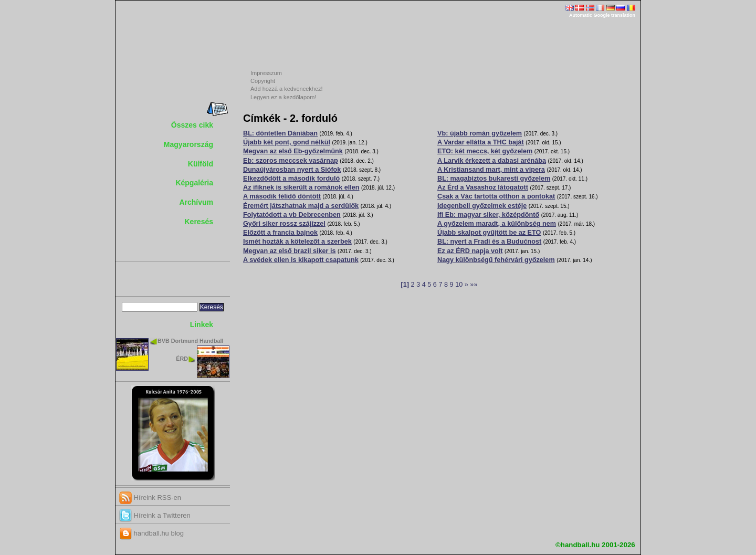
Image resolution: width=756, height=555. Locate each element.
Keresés (199, 222)
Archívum (196, 202)
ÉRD (182, 359)
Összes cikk (192, 125)
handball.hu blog (151, 533)
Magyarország (188, 144)
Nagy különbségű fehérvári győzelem (496, 260)
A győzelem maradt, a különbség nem (497, 224)
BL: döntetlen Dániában (280, 133)
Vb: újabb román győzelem (480, 133)
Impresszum (266, 73)
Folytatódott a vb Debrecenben (292, 215)
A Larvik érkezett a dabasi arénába (492, 161)
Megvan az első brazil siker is (290, 251)
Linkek (202, 324)
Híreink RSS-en (150, 498)
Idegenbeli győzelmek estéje (482, 206)
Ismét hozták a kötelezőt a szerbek (297, 242)
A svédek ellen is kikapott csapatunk (301, 260)
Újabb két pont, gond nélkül (287, 142)
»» (474, 285)
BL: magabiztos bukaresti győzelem (494, 179)
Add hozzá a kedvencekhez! (287, 89)
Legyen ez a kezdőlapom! (283, 97)
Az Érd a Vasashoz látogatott (483, 187)
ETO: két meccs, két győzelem (485, 151)
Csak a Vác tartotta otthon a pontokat (496, 196)
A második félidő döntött (282, 196)
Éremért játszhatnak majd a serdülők (301, 206)
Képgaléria (194, 183)
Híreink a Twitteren (155, 515)
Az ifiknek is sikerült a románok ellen (301, 187)
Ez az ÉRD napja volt (470, 251)
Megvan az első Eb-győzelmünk (293, 151)
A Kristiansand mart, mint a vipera (491, 170)
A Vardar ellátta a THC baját (481, 142)
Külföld (201, 164)
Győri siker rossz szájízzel (284, 224)
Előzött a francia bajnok (280, 233)
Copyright (263, 81)
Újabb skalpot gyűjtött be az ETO (489, 233)
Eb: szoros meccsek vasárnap (291, 161)
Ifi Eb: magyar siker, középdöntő (488, 215)
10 (459, 285)
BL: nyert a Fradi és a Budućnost (489, 242)
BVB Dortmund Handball (190, 341)
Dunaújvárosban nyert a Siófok (292, 170)
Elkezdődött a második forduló (291, 179)
